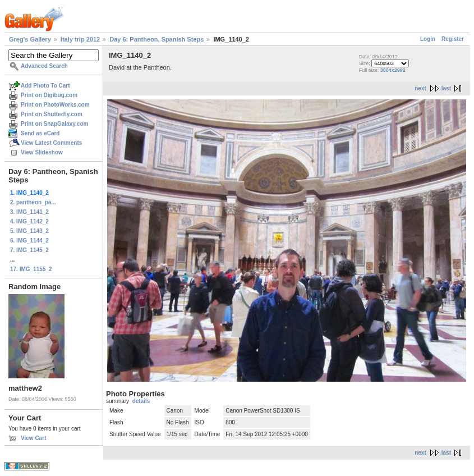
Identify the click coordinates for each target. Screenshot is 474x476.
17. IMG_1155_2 (31, 269)
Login (428, 39)
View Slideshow (42, 152)
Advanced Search (44, 66)
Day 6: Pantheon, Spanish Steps (157, 39)
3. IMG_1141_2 (29, 212)
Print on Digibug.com (49, 95)
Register (453, 39)
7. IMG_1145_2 (29, 250)
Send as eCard (40, 133)
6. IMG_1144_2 (29, 241)
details (141, 401)
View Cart (33, 438)
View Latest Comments (51, 143)
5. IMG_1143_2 (29, 231)
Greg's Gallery (30, 39)
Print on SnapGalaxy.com (54, 124)
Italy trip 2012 (80, 39)
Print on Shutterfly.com (52, 114)
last (446, 88)
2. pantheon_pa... (33, 202)
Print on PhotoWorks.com (55, 105)
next (420, 88)
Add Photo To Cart (45, 86)
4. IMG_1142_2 (29, 221)
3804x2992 (393, 70)
